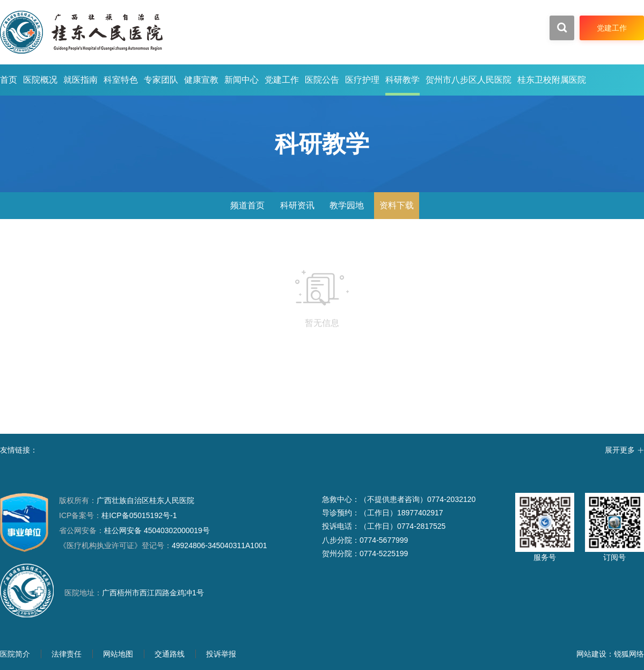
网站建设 (591, 654)
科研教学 (402, 80)
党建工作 (282, 80)
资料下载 (397, 205)
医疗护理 (362, 80)
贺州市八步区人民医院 (469, 80)
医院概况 (40, 80)
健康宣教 (201, 80)
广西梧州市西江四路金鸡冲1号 (153, 593)
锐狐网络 (629, 654)
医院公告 (322, 80)
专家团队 (161, 80)
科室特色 (121, 80)
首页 (9, 80)
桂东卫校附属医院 (552, 80)
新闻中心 (241, 80)
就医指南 (80, 80)
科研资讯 (297, 205)
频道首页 (247, 205)
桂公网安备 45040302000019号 (134, 530)
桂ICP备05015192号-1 (139, 515)
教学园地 (347, 205)
